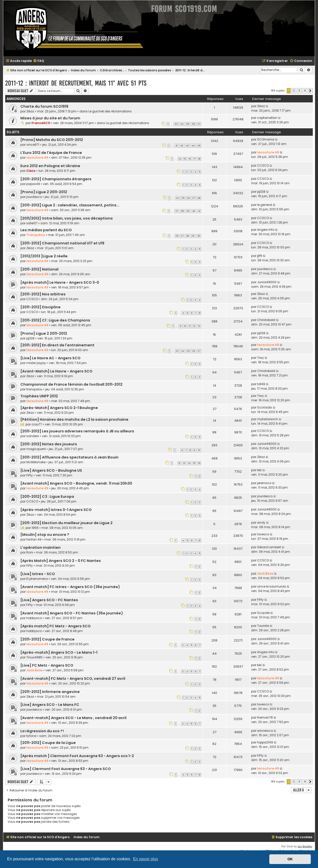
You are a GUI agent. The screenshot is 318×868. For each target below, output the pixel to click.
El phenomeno (37, 579)
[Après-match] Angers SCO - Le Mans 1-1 (59, 652)
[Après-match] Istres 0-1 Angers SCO (56, 510)
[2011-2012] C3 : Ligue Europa (47, 497)
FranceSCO (41, 123)
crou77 (37, 424)
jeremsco (264, 483)
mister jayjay (36, 363)
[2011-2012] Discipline (40, 307)
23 (177, 351)
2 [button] (294, 91)
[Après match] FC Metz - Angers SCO (56, 626)
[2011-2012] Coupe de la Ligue (48, 743)
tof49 (261, 384)
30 (199, 236)
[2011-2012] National (39, 269)
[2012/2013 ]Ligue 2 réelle (44, 256)
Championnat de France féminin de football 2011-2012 (71, 384)
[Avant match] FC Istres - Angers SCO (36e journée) (70, 587)
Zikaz (30, 111)
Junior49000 (267, 282)
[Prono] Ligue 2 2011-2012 (44, 192)
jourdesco (34, 197)
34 (182, 124)
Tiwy (260, 358)
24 (178, 198)
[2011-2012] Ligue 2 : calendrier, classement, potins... (70, 205)
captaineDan (267, 118)
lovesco (263, 534)
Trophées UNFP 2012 (39, 396)
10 (185, 326)
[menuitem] (39, 61)
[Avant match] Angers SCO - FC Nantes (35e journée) (72, 613)
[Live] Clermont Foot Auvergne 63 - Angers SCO (66, 769)
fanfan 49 (34, 539)
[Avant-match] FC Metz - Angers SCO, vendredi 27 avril (73, 679)
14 (180, 159)
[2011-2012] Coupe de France (47, 639)
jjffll (260, 256)
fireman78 (265, 717)
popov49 (33, 184)
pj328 (261, 192)
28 (199, 198)
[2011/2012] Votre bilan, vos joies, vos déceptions (67, 218)
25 (183, 198)
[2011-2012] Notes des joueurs (49, 444)
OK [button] (290, 859)
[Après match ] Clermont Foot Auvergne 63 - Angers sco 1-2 (77, 756)
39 (188, 211)
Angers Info (266, 230)
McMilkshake (36, 462)
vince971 (33, 145)
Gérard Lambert (269, 547)
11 (190, 326)
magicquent (36, 449)
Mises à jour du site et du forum (50, 118)
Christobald (266, 320)
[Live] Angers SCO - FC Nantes (49, 600)
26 (188, 198)
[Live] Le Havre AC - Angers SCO (50, 358)
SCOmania (266, 139)
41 (177, 146)
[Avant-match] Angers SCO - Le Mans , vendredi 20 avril (73, 718)
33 (176, 124)
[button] (310, 91)
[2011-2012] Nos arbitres (43, 294)
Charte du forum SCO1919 (44, 106)
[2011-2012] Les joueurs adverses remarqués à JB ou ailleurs (77, 431)
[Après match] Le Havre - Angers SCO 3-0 (60, 282)
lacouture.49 (37, 158)
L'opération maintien (40, 548)
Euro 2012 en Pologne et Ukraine (50, 166)
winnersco (265, 731)
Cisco (31, 171)
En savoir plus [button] (145, 859)
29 (193, 236)
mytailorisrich (268, 419)
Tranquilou (36, 235)
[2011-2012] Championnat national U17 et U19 (62, 243)
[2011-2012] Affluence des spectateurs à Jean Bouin (69, 457)
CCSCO (263, 165)
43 (187, 146)
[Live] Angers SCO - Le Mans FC (50, 705)
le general (265, 205)
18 (199, 159)
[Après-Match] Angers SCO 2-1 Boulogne (59, 408)
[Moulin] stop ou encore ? (45, 535)
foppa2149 (265, 742)
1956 (35, 528)
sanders (33, 436)
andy (261, 523)
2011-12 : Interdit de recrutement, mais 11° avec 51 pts (76, 83)
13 (199, 326)
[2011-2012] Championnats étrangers (56, 179)
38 (182, 211)
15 (185, 159)
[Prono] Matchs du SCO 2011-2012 (52, 140)
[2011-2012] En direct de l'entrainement (57, 345)
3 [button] (299, 91)
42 (182, 146)
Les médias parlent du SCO (46, 230)
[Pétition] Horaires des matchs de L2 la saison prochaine (74, 419)
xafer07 (32, 223)
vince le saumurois (272, 586)
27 (194, 198)
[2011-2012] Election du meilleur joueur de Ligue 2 (66, 523)
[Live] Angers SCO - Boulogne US (51, 470)
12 (194, 326)
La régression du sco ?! (42, 731)
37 (199, 124)
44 (193, 146)
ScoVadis (265, 407)
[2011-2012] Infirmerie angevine (50, 692)
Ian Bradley (305, 846)
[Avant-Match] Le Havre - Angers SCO (56, 371)
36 (193, 124)
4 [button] (305, 91)
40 (194, 211)
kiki (259, 470)
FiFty (30, 475)
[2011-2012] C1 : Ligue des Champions (55, 320)
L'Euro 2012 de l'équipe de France (51, 153)
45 (199, 146)
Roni (30, 552)
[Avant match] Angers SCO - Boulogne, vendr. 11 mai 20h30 (76, 483)
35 (188, 124)
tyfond (31, 736)
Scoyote (263, 613)
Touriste (263, 626)
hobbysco (34, 618)
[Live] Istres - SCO (38, 574)
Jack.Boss (265, 573)
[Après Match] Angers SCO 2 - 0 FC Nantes (61, 561)
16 (190, 159)
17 (195, 159)
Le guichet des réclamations (110, 111)
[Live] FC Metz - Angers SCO (47, 665)
